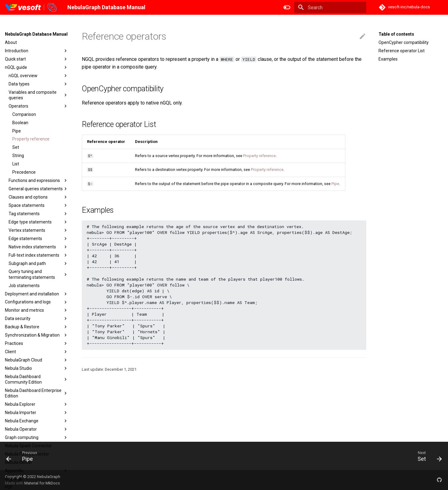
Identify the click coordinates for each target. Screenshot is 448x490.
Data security (37, 318)
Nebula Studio (37, 368)
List (16, 164)
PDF (9, 487)
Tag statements (38, 214)
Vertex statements (38, 230)
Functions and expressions (38, 180)
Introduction (37, 51)
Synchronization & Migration (37, 335)
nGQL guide (37, 67)
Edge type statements (38, 222)
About (11, 42)
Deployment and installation (37, 294)
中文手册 (14, 479)
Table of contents (396, 34)
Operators (38, 106)
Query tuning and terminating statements (38, 274)
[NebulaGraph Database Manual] (31, 7)
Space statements (38, 205)
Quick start (37, 59)
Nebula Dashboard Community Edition (37, 379)
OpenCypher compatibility (404, 42)
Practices (37, 343)
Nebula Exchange (37, 421)
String (18, 156)
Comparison (24, 114)
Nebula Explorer (37, 404)
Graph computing (37, 437)
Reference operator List (402, 51)
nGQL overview (38, 76)
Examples (388, 59)
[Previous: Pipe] (22, 456)
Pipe (17, 131)
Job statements (24, 286)
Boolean (20, 123)
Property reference (31, 139)
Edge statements (38, 239)
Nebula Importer (37, 413)
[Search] (330, 7)
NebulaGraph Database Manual (36, 34)
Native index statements (38, 247)
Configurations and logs (37, 302)
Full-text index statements (38, 255)
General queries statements (38, 189)
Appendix (37, 471)
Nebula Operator (37, 429)
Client (37, 352)
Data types (38, 84)
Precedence (24, 172)
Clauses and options (38, 197)
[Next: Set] (427, 456)
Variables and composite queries (38, 95)
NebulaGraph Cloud (37, 360)
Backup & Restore (37, 327)
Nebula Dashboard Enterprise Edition (37, 393)
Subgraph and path (38, 263)
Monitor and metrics (37, 310)
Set (16, 147)
